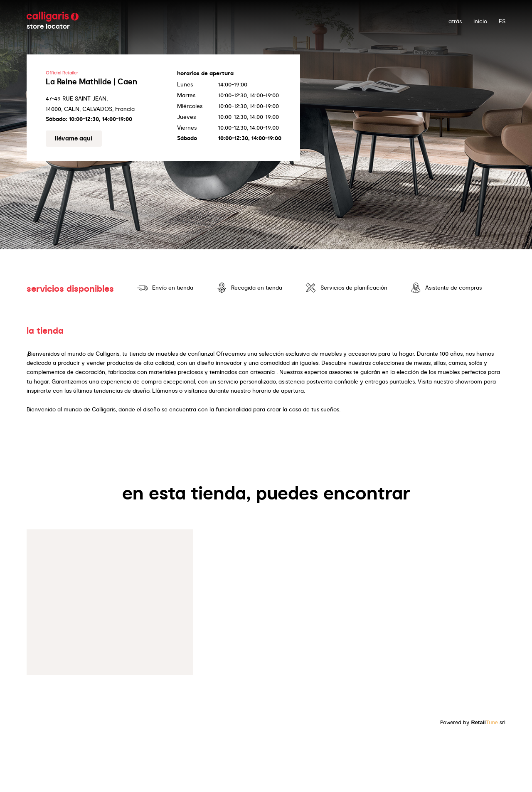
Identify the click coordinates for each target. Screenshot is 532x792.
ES (502, 21)
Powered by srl (473, 722)
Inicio (480, 21)
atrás (455, 21)
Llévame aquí (74, 138)
